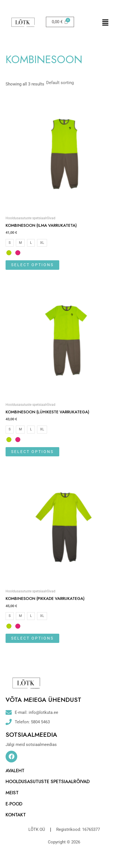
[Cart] (60, 22)
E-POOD (14, 804)
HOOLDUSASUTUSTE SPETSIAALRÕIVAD (48, 781)
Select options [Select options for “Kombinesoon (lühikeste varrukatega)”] (32, 452)
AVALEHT (15, 771)
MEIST (12, 793)
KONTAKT (16, 815)
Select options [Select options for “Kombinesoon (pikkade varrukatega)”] (32, 638)
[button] (105, 23)
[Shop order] (69, 83)
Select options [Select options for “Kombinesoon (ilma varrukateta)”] (32, 265)
